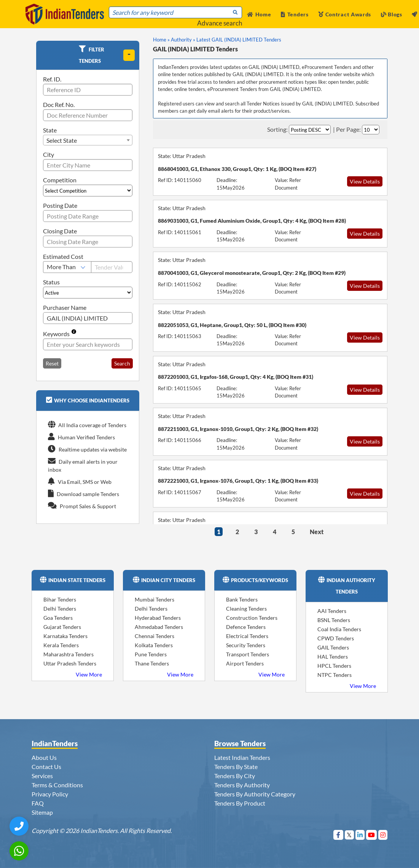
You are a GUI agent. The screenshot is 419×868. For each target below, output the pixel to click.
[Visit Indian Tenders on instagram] (383, 835)
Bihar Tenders (60, 599)
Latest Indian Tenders (242, 757)
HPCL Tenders (334, 666)
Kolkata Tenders (154, 645)
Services (42, 776)
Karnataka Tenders (65, 636)
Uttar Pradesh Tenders (70, 663)
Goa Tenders (58, 618)
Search (122, 363)
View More (89, 674)
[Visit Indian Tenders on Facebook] (339, 835)
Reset (52, 363)
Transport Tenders (248, 654)
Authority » (183, 40)
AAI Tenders (332, 611)
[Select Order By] (310, 130)
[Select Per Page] (371, 130)
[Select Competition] (88, 191)
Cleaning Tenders (246, 609)
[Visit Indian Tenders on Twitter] (350, 835)
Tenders (295, 14)
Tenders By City (235, 776)
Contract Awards (345, 14)
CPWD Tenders (336, 638)
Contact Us (46, 767)
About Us (44, 757)
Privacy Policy (50, 794)
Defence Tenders (246, 627)
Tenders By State (236, 767)
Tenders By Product (240, 803)
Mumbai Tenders (155, 599)
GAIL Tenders (333, 647)
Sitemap (42, 812)
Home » (161, 40)
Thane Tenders (152, 663)
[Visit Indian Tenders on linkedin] (360, 835)
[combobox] (88, 140)
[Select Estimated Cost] (67, 267)
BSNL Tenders (334, 620)
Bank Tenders (242, 599)
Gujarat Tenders (62, 627)
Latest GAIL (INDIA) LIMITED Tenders (239, 40)
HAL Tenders (333, 657)
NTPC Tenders (335, 675)
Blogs (392, 14)
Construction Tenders (252, 618)
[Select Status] (88, 293)
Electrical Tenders (247, 636)
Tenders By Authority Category (255, 794)
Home (259, 14)
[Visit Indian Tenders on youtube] (372, 835)
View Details (365, 181)
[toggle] (129, 55)
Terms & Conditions (57, 785)
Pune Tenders (151, 654)
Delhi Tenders (60, 609)
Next (317, 532)
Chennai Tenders (155, 636)
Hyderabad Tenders (158, 618)
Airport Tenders (245, 663)
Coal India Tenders (339, 629)
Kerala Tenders (61, 645)
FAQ (38, 803)
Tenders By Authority (242, 785)
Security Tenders (246, 645)
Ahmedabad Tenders (159, 627)
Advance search (220, 23)
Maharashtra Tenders (69, 654)
